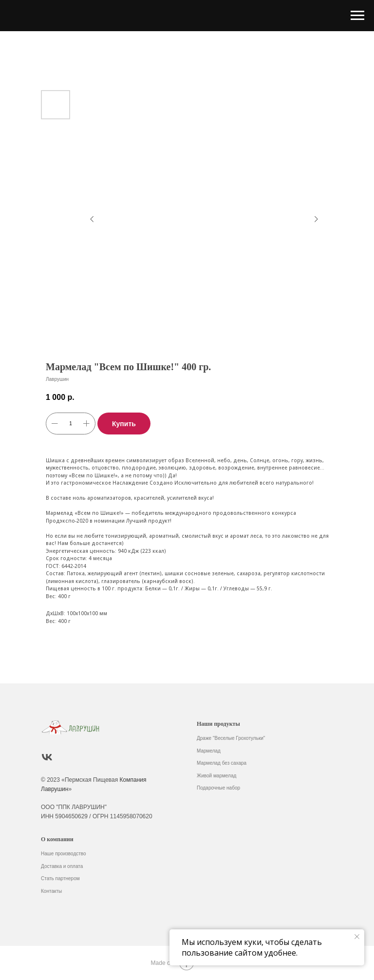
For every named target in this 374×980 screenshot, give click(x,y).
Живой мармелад (216, 776)
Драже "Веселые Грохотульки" (231, 738)
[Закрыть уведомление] (357, 937)
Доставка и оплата (62, 866)
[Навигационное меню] (357, 16)
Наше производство (64, 854)
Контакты (51, 891)
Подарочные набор (218, 788)
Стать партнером (60, 878)
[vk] (47, 757)
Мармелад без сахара (222, 763)
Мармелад (209, 751)
